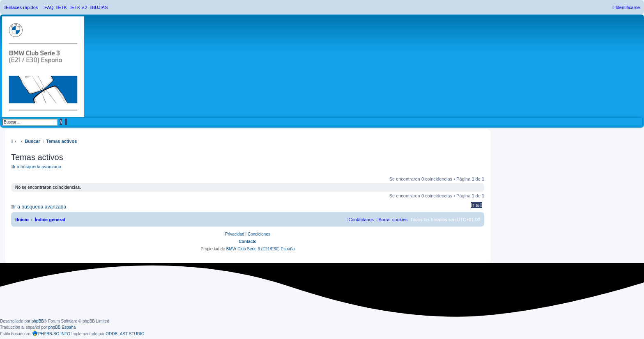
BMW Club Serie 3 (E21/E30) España (261, 249)
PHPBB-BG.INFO (51, 333)
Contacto (247, 242)
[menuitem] (48, 7)
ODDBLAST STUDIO (125, 334)
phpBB (38, 321)
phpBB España (62, 327)
